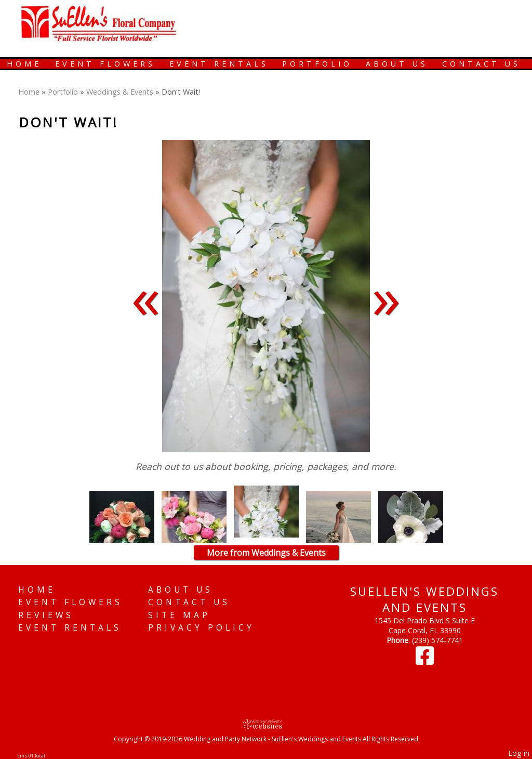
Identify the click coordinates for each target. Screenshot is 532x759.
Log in (519, 753)
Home (24, 64)
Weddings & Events (120, 92)
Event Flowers (105, 64)
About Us (397, 64)
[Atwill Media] (266, 724)
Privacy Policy (201, 627)
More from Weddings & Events (266, 553)
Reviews (46, 615)
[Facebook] (425, 660)
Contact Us (481, 64)
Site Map (179, 615)
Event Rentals (219, 64)
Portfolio (317, 64)
